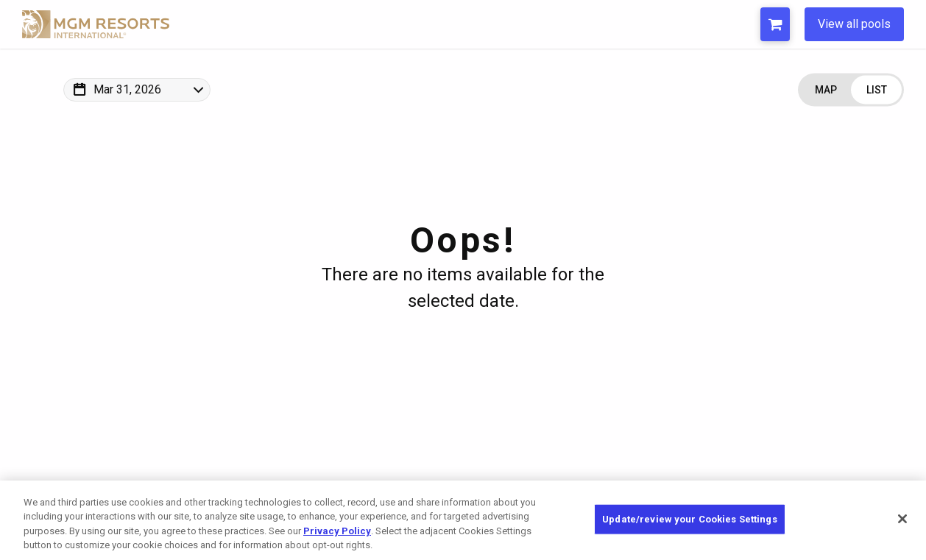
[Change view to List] (876, 90)
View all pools (854, 24)
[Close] (902, 519)
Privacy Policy (337, 531)
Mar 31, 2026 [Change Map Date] (127, 89)
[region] (463, 520)
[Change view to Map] (826, 90)
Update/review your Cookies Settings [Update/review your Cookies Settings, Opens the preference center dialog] (690, 519)
